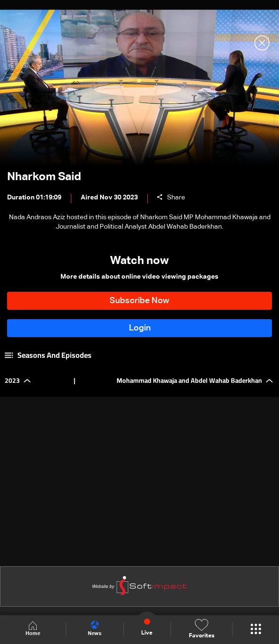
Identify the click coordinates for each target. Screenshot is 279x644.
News (96, 629)
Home (33, 629)
